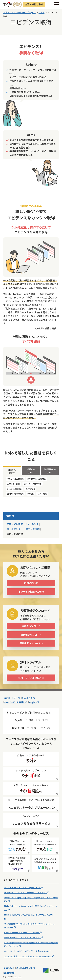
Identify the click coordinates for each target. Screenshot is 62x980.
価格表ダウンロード (31, 635)
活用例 (10, 516)
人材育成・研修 (13, 484)
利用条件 (8, 968)
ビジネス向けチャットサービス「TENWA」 (22, 932)
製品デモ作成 (33, 529)
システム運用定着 (14, 489)
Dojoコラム (27, 698)
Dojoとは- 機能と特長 (45, 328)
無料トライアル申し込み (31, 678)
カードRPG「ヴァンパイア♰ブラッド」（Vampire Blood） (28, 956)
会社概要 (8, 973)
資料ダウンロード (31, 626)
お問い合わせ (31, 583)
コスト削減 (42, 494)
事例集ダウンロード (30, 643)
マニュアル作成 (15, 524)
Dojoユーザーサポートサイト (30, 720)
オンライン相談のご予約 (31, 592)
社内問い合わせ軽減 (15, 494)
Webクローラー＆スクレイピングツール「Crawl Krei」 (27, 951)
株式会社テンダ (51, 971)
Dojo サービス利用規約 (15, 702)
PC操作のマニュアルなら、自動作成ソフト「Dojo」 (26, 892)
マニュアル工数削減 (15, 479)
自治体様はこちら (34, 4)
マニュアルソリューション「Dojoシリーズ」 (22, 887)
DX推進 (31, 494)
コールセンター (15, 529)
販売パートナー (11, 698)
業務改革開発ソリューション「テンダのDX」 (23, 937)
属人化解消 (30, 489)
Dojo (8, 4)
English (33, 702)
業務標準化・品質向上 (37, 479)
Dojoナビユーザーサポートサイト (30, 728)
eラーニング (32, 524)
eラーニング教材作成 (33, 484)
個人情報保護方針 (24, 968)
